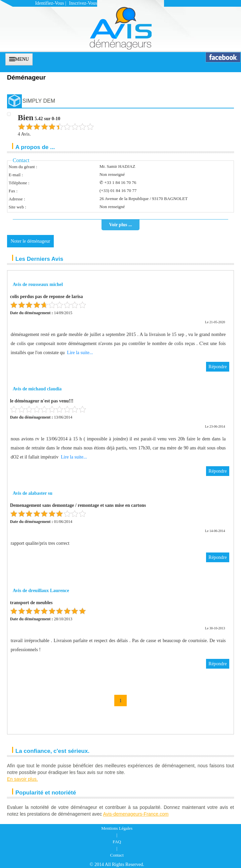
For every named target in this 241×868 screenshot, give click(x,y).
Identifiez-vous (49, 3)
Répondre (217, 367)
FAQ (117, 842)
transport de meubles (31, 603)
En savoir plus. (23, 779)
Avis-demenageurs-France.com (136, 814)
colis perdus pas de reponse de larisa (47, 297)
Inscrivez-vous (83, 3)
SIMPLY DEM (39, 101)
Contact (117, 855)
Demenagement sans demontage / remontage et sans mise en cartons (78, 505)
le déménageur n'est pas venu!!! (42, 401)
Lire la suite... (80, 353)
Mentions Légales (117, 828)
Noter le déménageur (30, 241)
